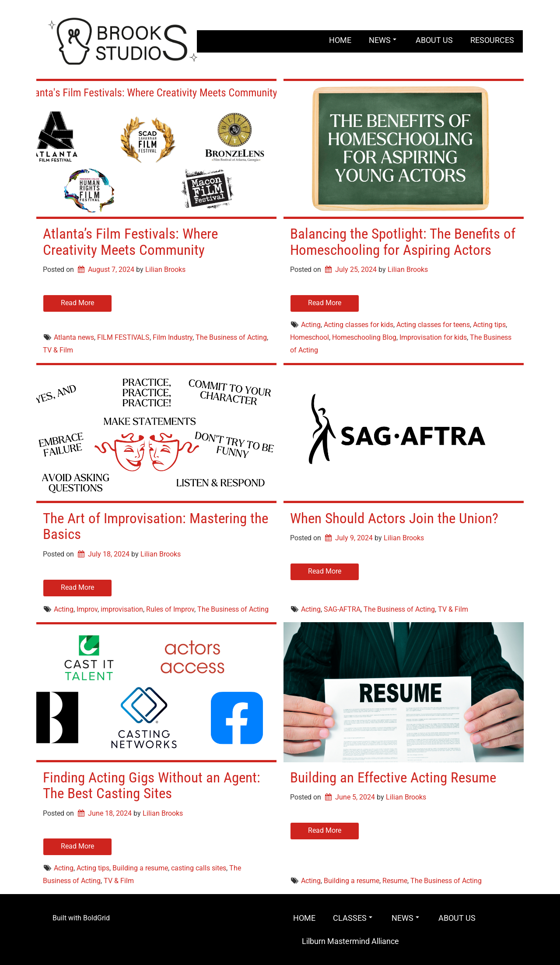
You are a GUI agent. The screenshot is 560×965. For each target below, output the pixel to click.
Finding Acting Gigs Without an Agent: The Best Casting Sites (152, 785)
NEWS (383, 40)
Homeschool (310, 337)
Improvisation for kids (433, 337)
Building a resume (140, 868)
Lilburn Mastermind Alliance (350, 941)
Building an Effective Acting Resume (393, 777)
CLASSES (353, 918)
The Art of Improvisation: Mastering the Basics (156, 526)
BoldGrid (96, 918)
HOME (340, 40)
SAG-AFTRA (342, 609)
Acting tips (489, 325)
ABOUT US (434, 40)
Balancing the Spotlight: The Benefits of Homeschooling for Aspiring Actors (403, 241)
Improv (87, 609)
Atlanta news (74, 337)
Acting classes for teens (433, 325)
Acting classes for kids (359, 325)
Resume (395, 881)
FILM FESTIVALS (123, 337)
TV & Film (58, 350)
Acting (311, 325)
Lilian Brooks (165, 269)
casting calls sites (199, 868)
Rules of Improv (170, 609)
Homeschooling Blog (364, 337)
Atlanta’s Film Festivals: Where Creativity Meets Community (130, 241)
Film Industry (173, 337)
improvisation (122, 609)
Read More (77, 303)
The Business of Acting (231, 337)
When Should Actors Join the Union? (394, 518)
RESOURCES (492, 40)
